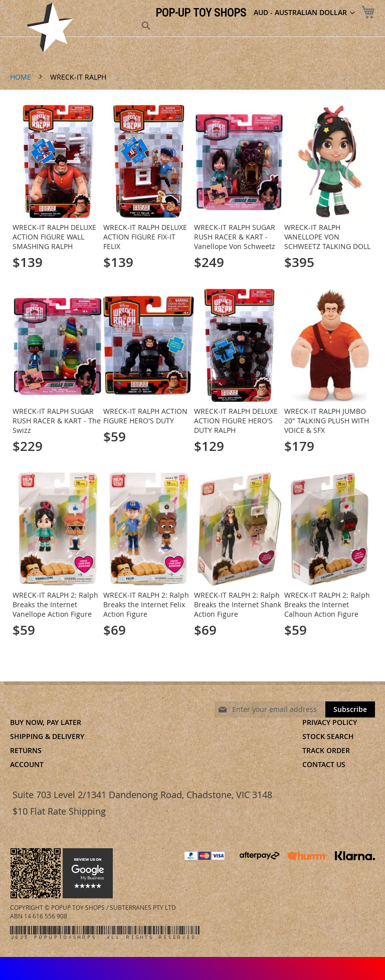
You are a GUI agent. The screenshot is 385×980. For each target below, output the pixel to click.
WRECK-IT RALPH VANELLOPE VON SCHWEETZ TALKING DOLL (327, 237)
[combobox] (93, 26)
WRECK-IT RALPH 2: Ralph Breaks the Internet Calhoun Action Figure (327, 604)
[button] (304, 13)
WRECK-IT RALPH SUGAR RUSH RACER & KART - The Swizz (57, 421)
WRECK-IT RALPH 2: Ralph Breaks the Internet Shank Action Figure (238, 604)
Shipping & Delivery (47, 736)
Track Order (326, 750)
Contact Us (324, 764)
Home (22, 77)
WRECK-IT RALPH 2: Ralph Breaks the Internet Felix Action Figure (146, 604)
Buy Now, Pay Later (46, 722)
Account (27, 764)
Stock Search (328, 736)
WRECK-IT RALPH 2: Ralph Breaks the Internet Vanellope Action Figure (55, 604)
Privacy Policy (330, 722)
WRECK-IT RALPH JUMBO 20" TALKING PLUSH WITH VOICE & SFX (327, 421)
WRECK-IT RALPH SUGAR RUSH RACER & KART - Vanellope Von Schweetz (235, 237)
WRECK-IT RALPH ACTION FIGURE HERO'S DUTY (145, 416)
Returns (26, 750)
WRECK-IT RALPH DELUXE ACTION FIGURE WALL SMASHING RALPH (54, 237)
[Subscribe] (350, 709)
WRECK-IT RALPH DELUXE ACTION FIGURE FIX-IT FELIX (145, 237)
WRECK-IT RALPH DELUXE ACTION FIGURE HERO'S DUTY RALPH (236, 421)
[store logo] (50, 28)
